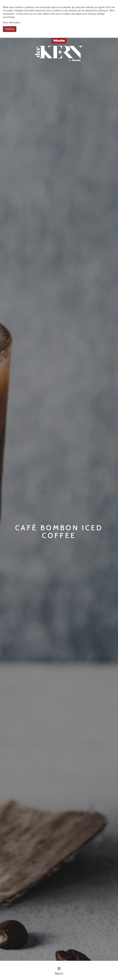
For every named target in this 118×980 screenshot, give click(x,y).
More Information (12, 23)
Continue (10, 29)
